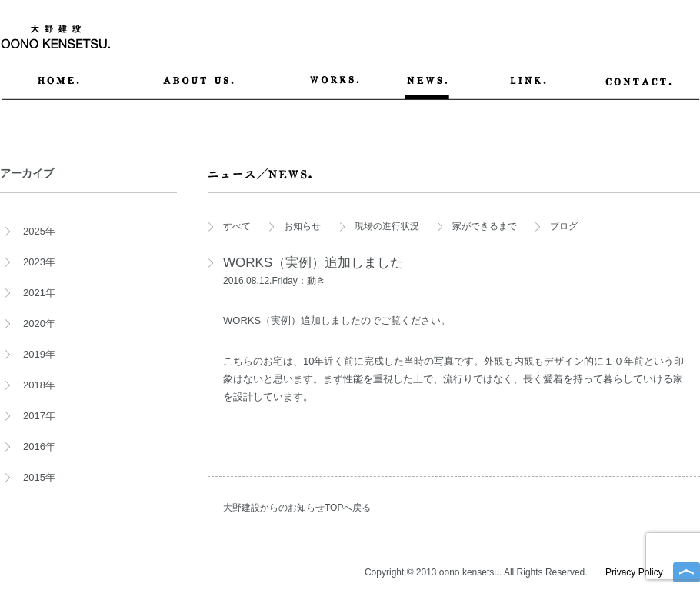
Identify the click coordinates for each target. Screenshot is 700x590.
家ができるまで (485, 226)
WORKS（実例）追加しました (313, 263)
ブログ (564, 226)
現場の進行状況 (387, 226)
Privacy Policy (634, 572)
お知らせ (302, 226)
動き (316, 281)
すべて (237, 226)
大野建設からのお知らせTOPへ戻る (297, 508)
